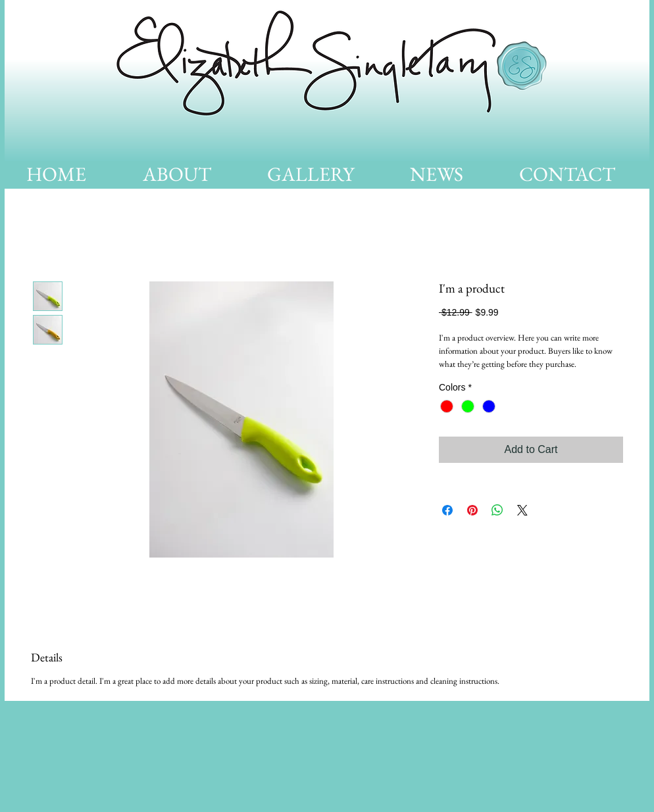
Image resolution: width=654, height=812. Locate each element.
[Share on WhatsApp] (497, 510)
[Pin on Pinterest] (472, 510)
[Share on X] (522, 510)
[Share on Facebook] (447, 510)
